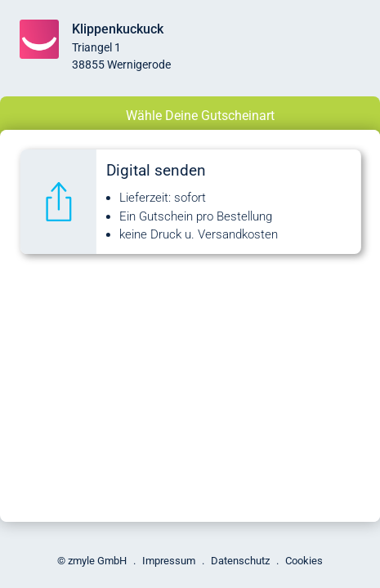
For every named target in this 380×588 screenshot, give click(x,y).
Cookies (304, 561)
